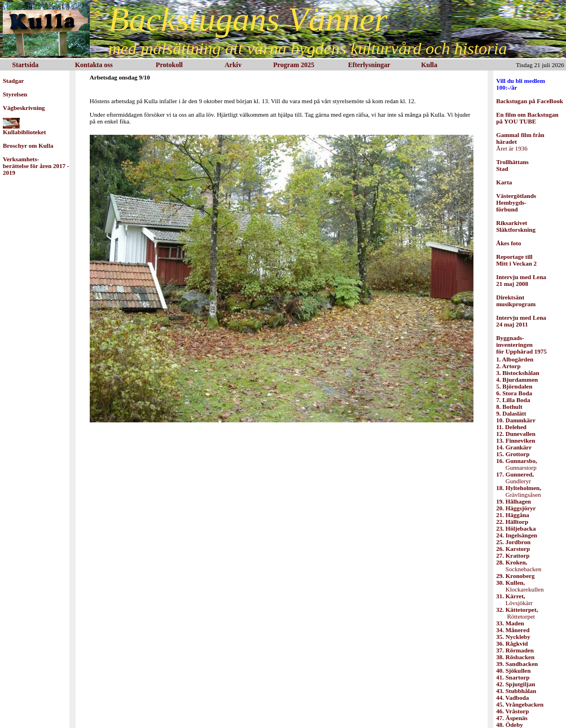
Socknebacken (519, 566)
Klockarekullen (520, 586)
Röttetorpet (517, 613)
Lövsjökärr (514, 599)
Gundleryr (515, 478)
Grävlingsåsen (519, 491)
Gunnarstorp (516, 464)
